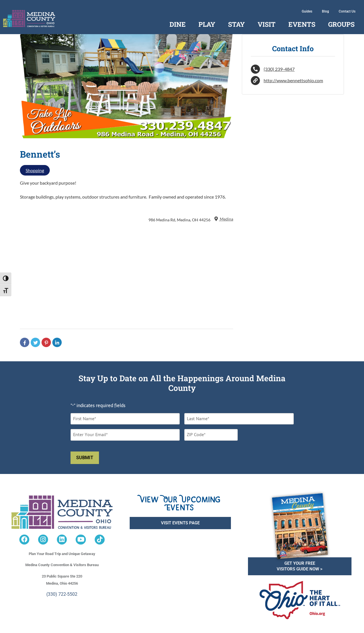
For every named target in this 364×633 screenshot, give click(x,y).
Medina (223, 219)
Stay (236, 24)
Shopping (35, 170)
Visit (267, 24)
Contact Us (347, 11)
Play (207, 24)
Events (302, 24)
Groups (341, 24)
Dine (178, 24)
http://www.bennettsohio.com (293, 80)
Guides (307, 11)
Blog (325, 11)
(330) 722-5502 (62, 594)
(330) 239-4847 (279, 69)
